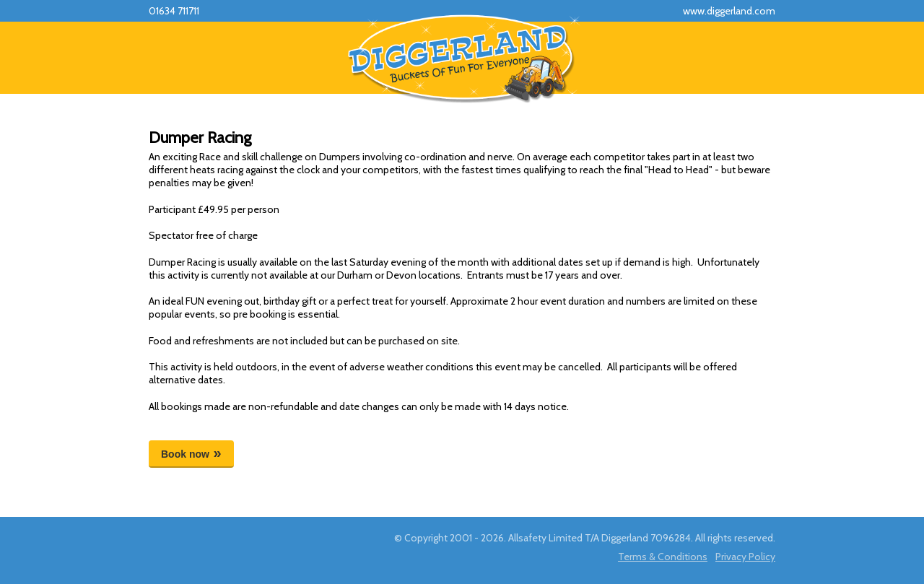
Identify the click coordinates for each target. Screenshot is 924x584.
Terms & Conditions (663, 557)
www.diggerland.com (729, 11)
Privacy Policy (745, 557)
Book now (185, 454)
